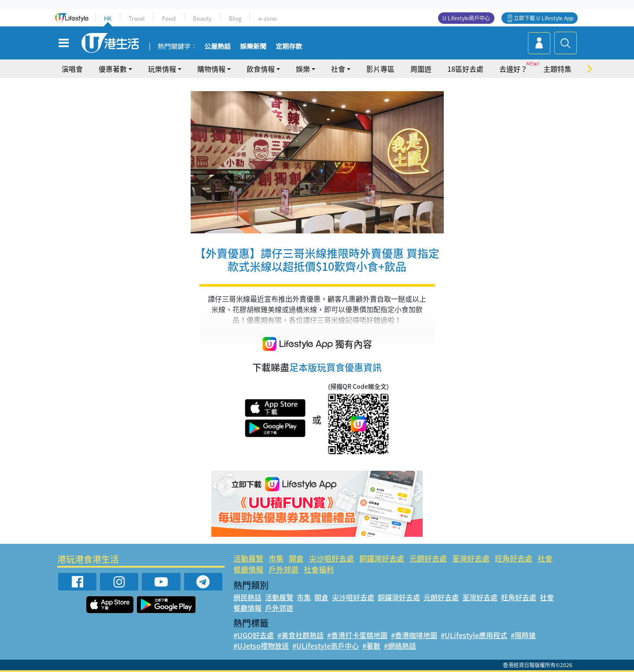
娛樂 (303, 69)
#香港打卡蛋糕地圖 (357, 635)
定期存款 (289, 47)
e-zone (267, 18)
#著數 (371, 646)
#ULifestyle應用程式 (474, 635)
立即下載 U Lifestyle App (544, 18)
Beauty (202, 18)
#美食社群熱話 (300, 635)
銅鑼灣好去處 (382, 558)
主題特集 (557, 69)
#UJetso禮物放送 (261, 646)
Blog (235, 18)
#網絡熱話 (400, 646)
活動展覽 (248, 558)
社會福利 (319, 569)
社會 (338, 69)
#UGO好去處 (254, 635)
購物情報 (211, 69)
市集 (276, 558)
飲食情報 (261, 69)
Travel (137, 18)
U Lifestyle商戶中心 (466, 18)
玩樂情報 (162, 69)
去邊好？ (513, 69)
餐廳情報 (248, 569)
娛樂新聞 (253, 47)
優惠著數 (113, 69)
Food (169, 18)
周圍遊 (421, 69)
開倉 (296, 558)
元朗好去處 (428, 558)
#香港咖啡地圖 (414, 635)
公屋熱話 (217, 47)
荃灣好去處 (471, 558)
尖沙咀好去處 (332, 558)
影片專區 (380, 69)
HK (108, 18)
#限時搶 (523, 635)
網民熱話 (247, 597)
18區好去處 (465, 69)
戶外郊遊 (284, 569)
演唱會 (72, 69)
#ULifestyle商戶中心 (326, 646)
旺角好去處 (514, 558)
